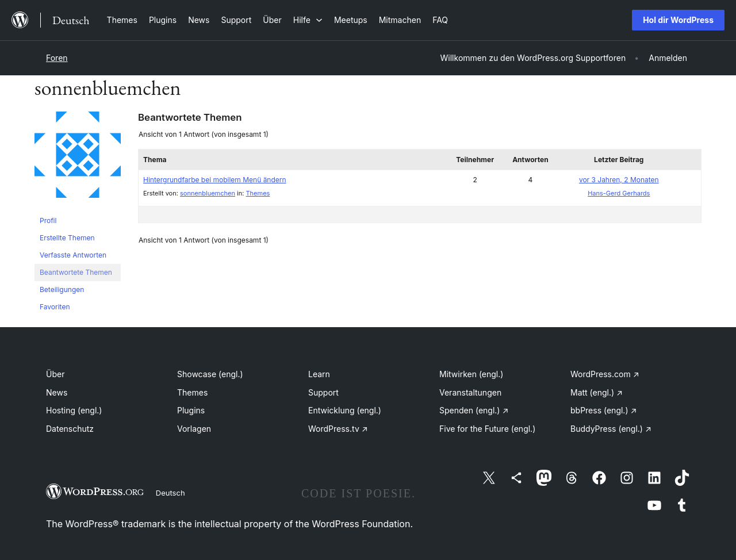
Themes (258, 193)
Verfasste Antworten (73, 255)
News (57, 392)
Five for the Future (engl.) (487, 429)
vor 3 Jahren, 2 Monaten (619, 180)
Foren (57, 58)
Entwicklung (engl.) (345, 410)
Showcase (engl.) (210, 374)
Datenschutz (70, 429)
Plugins (191, 410)
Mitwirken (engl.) (471, 374)
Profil (48, 220)
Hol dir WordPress (678, 20)
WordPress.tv (338, 429)
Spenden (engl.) (474, 410)
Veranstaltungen (470, 392)
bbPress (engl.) (603, 410)
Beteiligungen (62, 289)
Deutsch (170, 493)
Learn (319, 374)
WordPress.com (605, 374)
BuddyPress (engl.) (611, 429)
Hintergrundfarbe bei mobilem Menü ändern (215, 180)
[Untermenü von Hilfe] (308, 20)
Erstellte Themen (67, 238)
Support (323, 392)
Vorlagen (194, 429)
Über (55, 374)
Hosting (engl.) (74, 410)
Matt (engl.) (597, 392)
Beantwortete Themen (76, 272)
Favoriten (55, 307)
